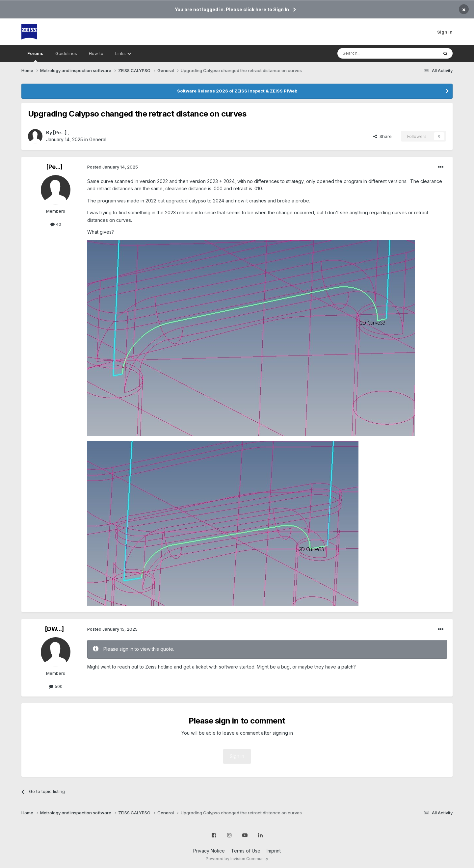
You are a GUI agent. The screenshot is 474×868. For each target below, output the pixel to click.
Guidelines (66, 53)
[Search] (371, 53)
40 (56, 224)
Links (123, 53)
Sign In (445, 32)
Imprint (274, 851)
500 (56, 686)
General (98, 139)
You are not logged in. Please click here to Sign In (232, 9)
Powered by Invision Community (237, 859)
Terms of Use (246, 851)
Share (382, 136)
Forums (35, 56)
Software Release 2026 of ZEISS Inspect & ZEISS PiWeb (237, 91)
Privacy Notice (209, 851)
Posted (113, 167)
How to (96, 53)
